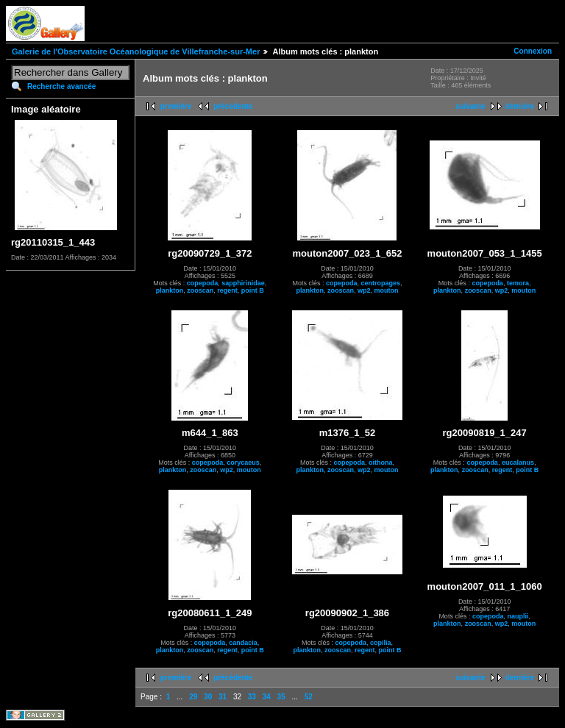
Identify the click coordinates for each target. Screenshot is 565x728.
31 (223, 697)
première (176, 106)
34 (267, 697)
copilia (381, 643)
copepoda (203, 283)
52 (309, 697)
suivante (470, 106)
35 (281, 697)
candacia (243, 643)
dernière (520, 106)
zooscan (200, 290)
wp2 (364, 290)
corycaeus (243, 463)
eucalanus (518, 463)
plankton (170, 290)
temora (518, 283)
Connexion (533, 51)
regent (227, 290)
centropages (380, 283)
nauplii (518, 616)
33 (252, 697)
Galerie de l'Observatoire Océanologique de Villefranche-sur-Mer (136, 51)
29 (193, 697)
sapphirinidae (243, 283)
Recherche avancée (61, 86)
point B (253, 290)
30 (208, 697)
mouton (387, 290)
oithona (381, 463)
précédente (233, 106)
